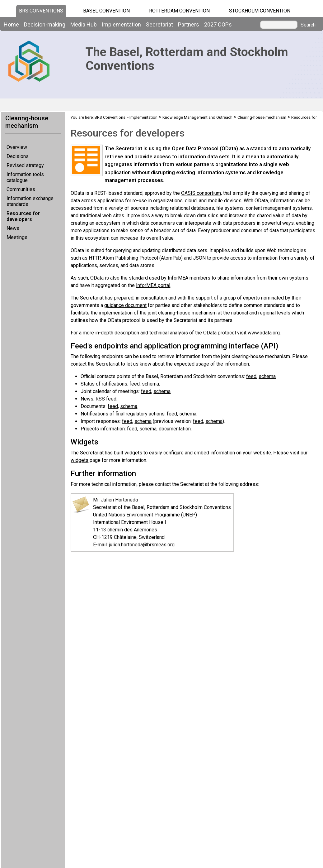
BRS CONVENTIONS (41, 11)
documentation (175, 429)
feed (251, 376)
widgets (80, 460)
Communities (21, 189)
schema (267, 376)
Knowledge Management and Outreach (197, 117)
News (13, 228)
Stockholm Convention (260, 11)
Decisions (18, 156)
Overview (17, 147)
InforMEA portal (153, 285)
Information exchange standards (30, 201)
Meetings (17, 237)
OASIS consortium (201, 193)
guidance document (125, 305)
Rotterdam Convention (179, 11)
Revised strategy (25, 165)
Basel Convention (106, 11)
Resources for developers (23, 216)
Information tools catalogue (25, 177)
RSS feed (106, 399)
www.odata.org (264, 333)
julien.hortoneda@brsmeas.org (142, 545)
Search (308, 25)
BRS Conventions (110, 117)
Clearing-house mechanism (262, 117)
